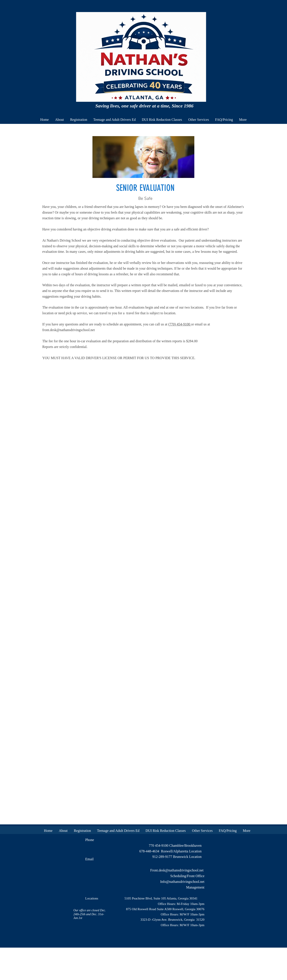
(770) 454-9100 (180, 324)
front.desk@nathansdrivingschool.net (69, 330)
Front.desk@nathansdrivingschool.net (177, 870)
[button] (114, 120)
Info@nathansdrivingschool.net (182, 882)
